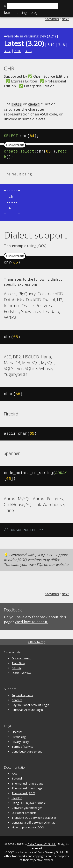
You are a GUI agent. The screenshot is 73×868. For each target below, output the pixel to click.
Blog (34, 12)
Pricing (22, 12)
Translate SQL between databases (34, 817)
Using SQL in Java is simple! (29, 803)
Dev (43, 36)
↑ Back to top (36, 642)
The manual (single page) (28, 783)
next (65, 19)
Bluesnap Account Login (27, 710)
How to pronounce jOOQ (28, 827)
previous (52, 19)
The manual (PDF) (23, 793)
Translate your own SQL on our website (36, 564)
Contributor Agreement (27, 751)
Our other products (24, 812)
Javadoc (17, 798)
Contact (17, 700)
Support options (22, 695)
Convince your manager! (27, 808)
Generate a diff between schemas (33, 822)
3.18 (62, 45)
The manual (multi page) (28, 788)
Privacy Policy (20, 741)
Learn (8, 12)
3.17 (7, 51)
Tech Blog (18, 663)
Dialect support (35, 235)
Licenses (17, 732)
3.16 (18, 51)
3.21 (51, 36)
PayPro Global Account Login (30, 705)
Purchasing (19, 737)
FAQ (14, 773)
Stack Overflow (21, 673)
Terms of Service (22, 746)
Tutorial (17, 778)
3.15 (28, 51)
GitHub (16, 668)
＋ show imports (15, 144)
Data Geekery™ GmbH (42, 844)
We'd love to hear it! (32, 622)
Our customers (21, 658)
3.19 (51, 45)
